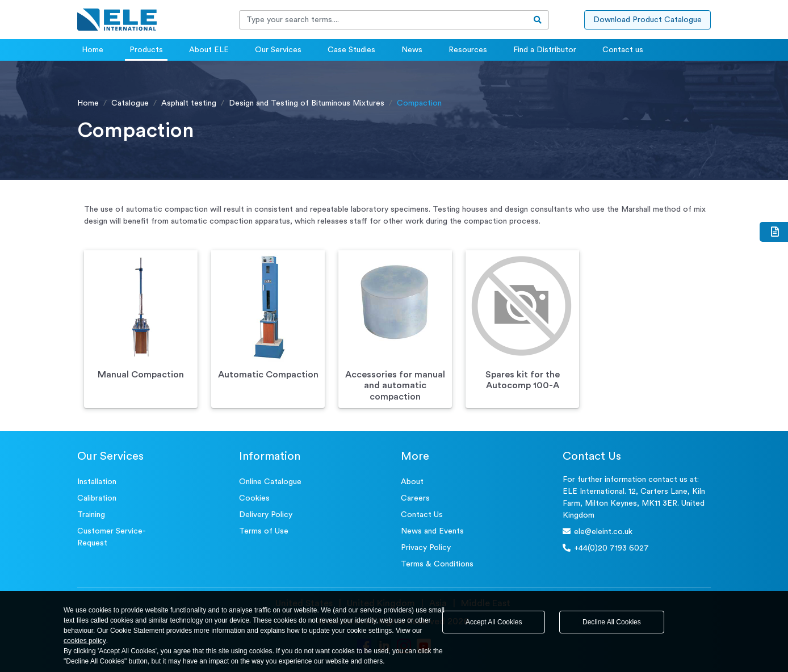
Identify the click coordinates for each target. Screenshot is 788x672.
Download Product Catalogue (647, 20)
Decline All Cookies (612, 622)
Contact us (623, 50)
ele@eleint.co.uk (598, 532)
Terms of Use (264, 531)
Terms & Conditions (437, 564)
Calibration (97, 498)
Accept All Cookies (494, 622)
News (412, 50)
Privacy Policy (426, 548)
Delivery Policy (266, 515)
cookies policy (85, 641)
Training (91, 515)
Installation (97, 482)
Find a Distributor (545, 50)
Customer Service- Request (112, 537)
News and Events (432, 531)
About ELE (209, 50)
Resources (468, 50)
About (412, 482)
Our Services (278, 50)
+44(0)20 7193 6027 (606, 548)
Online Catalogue (270, 482)
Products (146, 50)
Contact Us (422, 515)
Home (93, 50)
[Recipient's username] (383, 20)
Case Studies (351, 50)
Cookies (254, 498)
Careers (415, 498)
